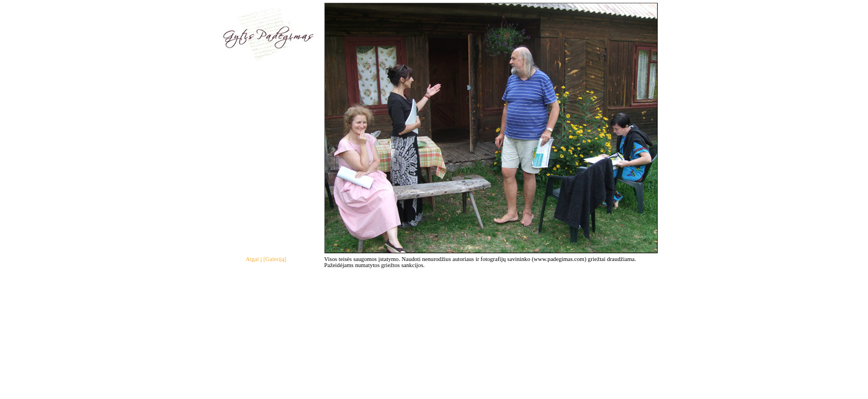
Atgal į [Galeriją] (266, 259)
